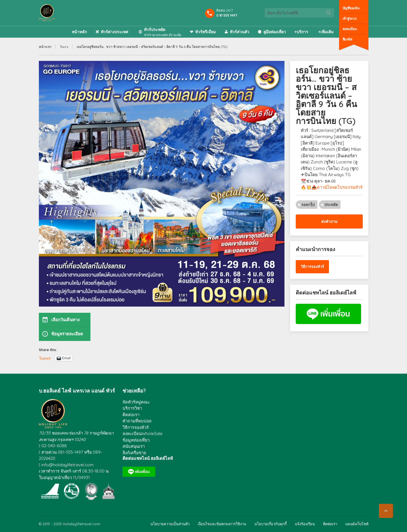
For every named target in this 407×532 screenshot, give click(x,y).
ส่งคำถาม (329, 221)
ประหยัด (331, 205)
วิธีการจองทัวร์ (312, 267)
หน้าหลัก (79, 32)
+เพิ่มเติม (326, 32)
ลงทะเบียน (350, 29)
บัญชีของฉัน (351, 8)
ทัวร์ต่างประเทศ (114, 32)
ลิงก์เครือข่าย (134, 453)
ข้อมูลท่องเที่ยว (136, 440)
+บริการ (301, 32)
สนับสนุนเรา (134, 446)
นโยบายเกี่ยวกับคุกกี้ (271, 524)
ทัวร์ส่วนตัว (240, 32)
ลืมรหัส (347, 39)
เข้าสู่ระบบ (350, 18)
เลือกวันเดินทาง (61, 320)
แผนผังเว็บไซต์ (357, 524)
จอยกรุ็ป (308, 205)
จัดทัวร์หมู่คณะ (136, 402)
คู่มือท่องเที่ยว (275, 32)
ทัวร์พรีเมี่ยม (205, 32)
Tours (64, 47)
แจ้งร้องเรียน (305, 524)
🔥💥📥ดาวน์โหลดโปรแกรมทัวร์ (332, 187)
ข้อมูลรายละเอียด (62, 334)
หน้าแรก (45, 47)
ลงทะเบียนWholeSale (143, 434)
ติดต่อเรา (131, 415)
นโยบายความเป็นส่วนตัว (170, 524)
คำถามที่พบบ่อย (137, 421)
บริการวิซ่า (132, 408)
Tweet (45, 358)
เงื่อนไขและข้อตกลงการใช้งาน (222, 524)
